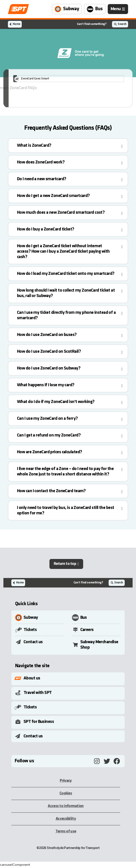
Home (16, 24)
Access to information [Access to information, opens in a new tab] (66, 806)
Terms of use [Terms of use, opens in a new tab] (66, 831)
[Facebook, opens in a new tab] (117, 761)
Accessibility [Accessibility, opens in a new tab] (66, 819)
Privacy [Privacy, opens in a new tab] (66, 781)
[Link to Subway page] (67, 9)
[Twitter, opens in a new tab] (107, 761)
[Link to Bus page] (95, 9)
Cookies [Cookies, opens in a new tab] (66, 793)
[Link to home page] (18, 9)
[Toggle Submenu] (69, 678)
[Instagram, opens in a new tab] (97, 761)
